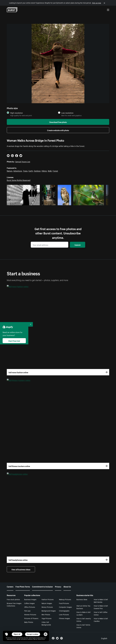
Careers (10, 586)
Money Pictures (47, 607)
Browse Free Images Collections (14, 604)
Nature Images (47, 603)
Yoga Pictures (47, 618)
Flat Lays (27, 611)
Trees (25, 171)
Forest (55, 171)
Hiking (44, 171)
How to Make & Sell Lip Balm (83, 613)
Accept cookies (33, 634)
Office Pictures (30, 607)
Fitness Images (64, 618)
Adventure (18, 171)
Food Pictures (64, 603)
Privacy (58, 586)
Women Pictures (30, 614)
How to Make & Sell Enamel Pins (101, 607)
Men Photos (46, 614)
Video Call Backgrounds (46, 623)
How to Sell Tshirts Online (83, 626)
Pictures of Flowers (31, 618)
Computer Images (65, 607)
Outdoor (37, 171)
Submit (78, 245)
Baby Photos (29, 622)
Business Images (30, 599)
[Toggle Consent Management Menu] (6, 634)
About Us (67, 586)
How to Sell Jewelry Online (84, 620)
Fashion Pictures (48, 599)
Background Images (49, 611)
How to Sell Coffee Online (101, 613)
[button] (6, 634)
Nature (10, 171)
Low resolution (67, 113)
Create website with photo (58, 130)
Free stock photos (13, 599)
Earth (31, 171)
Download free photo (58, 122)
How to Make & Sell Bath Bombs (101, 601)
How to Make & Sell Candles (101, 620)
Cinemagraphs (64, 611)
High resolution (16, 113)
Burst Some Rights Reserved (19, 180)
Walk (50, 171)
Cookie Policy (41, 639)
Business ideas (82, 599)
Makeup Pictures (65, 599)
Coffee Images (29, 603)
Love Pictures (64, 614)
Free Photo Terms (23, 586)
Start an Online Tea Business (83, 607)
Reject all (17, 634)
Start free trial (14, 341)
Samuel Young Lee (23, 161)
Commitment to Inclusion (42, 586)
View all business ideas (21, 569)
